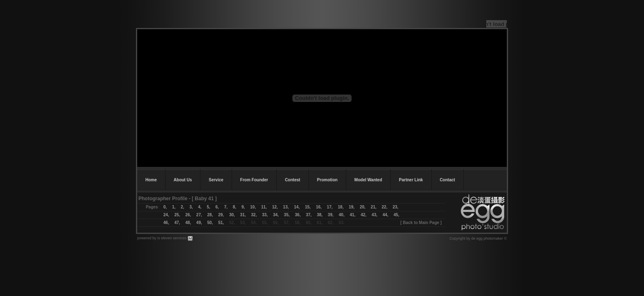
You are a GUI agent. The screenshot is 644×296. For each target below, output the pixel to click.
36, (298, 215)
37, (309, 215)
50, (210, 223)
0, (165, 207)
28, (210, 215)
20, (363, 207)
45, (396, 215)
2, (182, 207)
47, (177, 223)
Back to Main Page (421, 223)
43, (377, 215)
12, (275, 207)
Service (216, 180)
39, (331, 215)
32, (254, 215)
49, (199, 223)
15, (308, 207)
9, (243, 207)
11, (264, 207)
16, (319, 207)
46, (166, 223)
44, (386, 215)
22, (384, 207)
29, (221, 215)
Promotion (327, 180)
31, (243, 215)
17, (330, 207)
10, (253, 207)
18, (341, 207)
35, (287, 215)
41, (352, 215)
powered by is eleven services (162, 238)
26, (188, 215)
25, (177, 215)
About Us (183, 180)
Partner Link (411, 180)
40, (342, 215)
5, (208, 207)
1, (174, 207)
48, (188, 223)
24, (169, 215)
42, (363, 215)
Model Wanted (368, 180)
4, (200, 207)
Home (151, 180)
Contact (447, 180)
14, (297, 207)
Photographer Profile (163, 199)
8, (235, 207)
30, (232, 215)
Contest (293, 180)
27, (199, 215)
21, (374, 207)
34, (276, 215)
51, (221, 223)
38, (317, 215)
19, (352, 207)
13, (286, 207)
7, (226, 207)
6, (217, 207)
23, (396, 207)
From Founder (254, 180)
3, (191, 207)
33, (265, 215)
